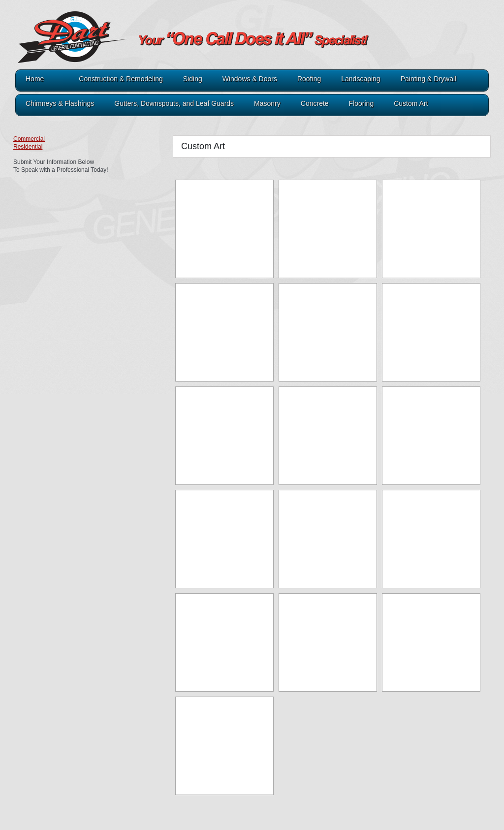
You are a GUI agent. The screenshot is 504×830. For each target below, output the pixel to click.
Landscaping (361, 79)
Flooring (362, 104)
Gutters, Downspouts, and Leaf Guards (174, 104)
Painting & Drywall (429, 79)
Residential (28, 147)
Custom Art (411, 104)
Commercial (29, 139)
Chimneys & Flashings (60, 104)
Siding (193, 79)
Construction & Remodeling (121, 79)
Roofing (309, 79)
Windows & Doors (250, 79)
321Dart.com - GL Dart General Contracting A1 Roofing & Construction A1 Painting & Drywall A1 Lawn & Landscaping (161, 45)
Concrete (315, 104)
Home (35, 79)
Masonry (267, 104)
